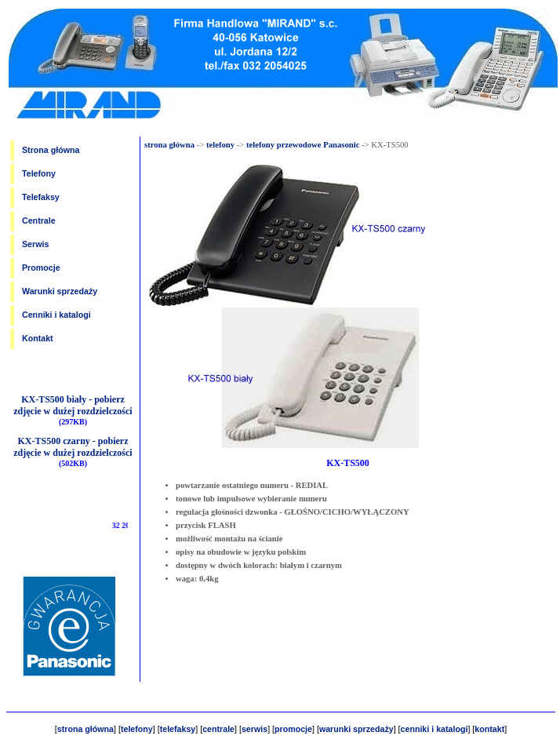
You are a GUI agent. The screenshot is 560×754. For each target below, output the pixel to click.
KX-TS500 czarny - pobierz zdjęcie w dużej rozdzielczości (73, 447)
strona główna (169, 145)
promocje (293, 729)
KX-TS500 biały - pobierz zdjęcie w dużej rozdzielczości (73, 405)
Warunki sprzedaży (60, 291)
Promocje (41, 268)
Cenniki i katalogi (56, 315)
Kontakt (38, 338)
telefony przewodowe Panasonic (303, 145)
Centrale (39, 220)
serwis (255, 729)
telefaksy (178, 729)
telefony (220, 145)
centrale (218, 729)
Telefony (39, 173)
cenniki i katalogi (435, 729)
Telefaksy (41, 197)
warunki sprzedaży (356, 729)
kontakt (489, 729)
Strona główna (51, 150)
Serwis (35, 244)
